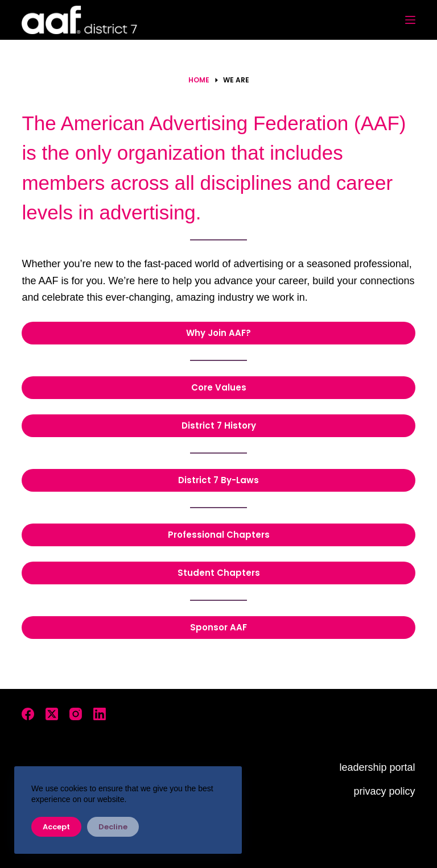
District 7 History (219, 425)
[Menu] (410, 20)
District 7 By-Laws (218, 480)
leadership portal (378, 767)
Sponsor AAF (218, 627)
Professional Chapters (219, 535)
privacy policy (385, 791)
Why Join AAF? (218, 333)
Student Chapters (219, 573)
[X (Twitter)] (52, 714)
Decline (113, 827)
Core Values (219, 387)
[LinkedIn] (100, 714)
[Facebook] (28, 714)
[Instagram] (76, 714)
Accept (56, 827)
